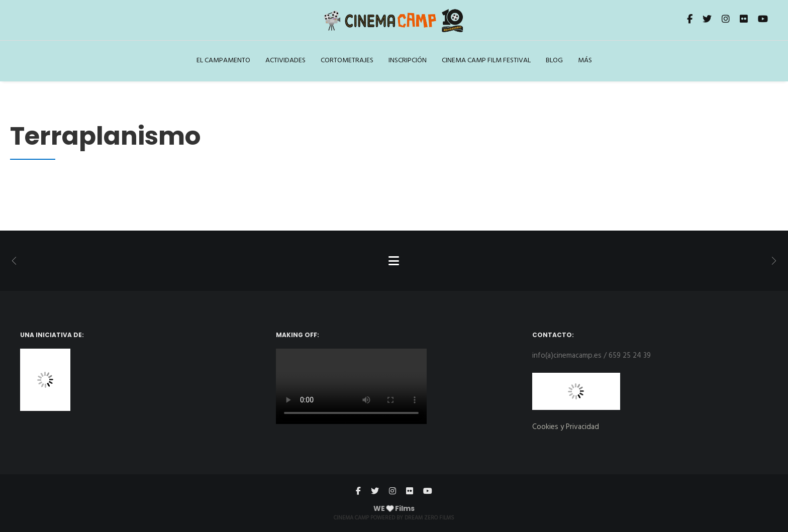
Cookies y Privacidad (566, 427)
